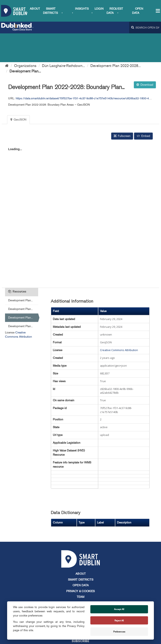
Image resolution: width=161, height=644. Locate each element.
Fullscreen (122, 107)
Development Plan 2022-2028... (116, 37)
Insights (82, 9)
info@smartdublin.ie (49, 600)
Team (80, 568)
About (35, 9)
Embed (143, 107)
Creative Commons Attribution (119, 321)
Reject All (119, 620)
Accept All (119, 609)
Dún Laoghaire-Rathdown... (63, 37)
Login (99, 9)
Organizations (25, 37)
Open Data (81, 557)
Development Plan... (25, 42)
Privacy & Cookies (80, 562)
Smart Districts (81, 551)
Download (145, 56)
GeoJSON (18, 91)
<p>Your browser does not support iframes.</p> (80, 184)
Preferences (119, 632)
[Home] (7, 37)
